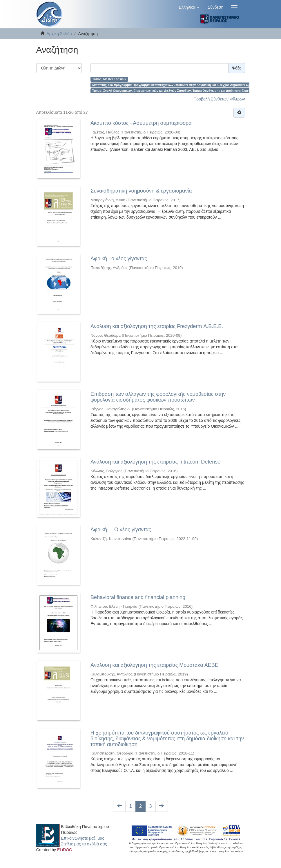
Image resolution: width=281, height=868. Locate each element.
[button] (189, 7)
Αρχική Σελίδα (59, 34)
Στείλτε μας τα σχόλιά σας (84, 844)
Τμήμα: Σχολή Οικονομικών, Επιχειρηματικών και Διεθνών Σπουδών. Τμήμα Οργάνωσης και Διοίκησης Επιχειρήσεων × (179, 91)
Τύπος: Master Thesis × (109, 79)
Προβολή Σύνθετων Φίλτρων (219, 99)
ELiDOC (65, 850)
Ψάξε (237, 68)
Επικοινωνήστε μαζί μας (83, 838)
